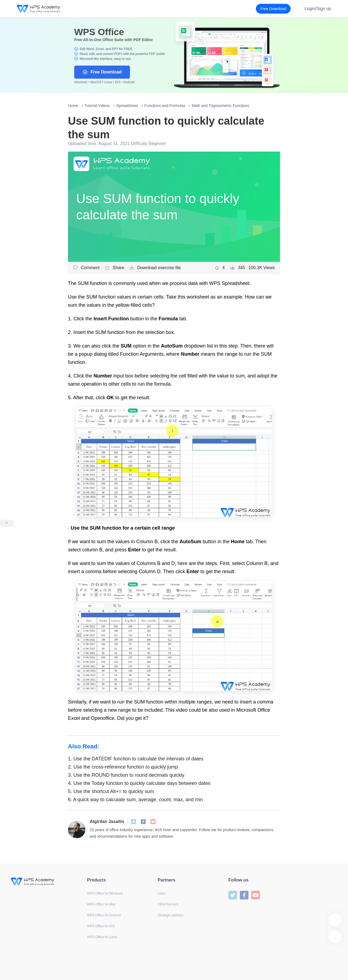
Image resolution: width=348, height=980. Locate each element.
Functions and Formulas (165, 106)
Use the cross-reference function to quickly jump (123, 767)
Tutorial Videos (97, 106)
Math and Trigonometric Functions (220, 106)
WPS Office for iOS (101, 926)
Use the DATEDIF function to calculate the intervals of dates (136, 759)
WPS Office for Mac (101, 904)
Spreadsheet (127, 106)
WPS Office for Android (104, 915)
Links (161, 893)
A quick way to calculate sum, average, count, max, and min (135, 800)
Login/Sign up (318, 9)
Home (73, 106)
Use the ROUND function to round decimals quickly (127, 775)
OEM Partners (168, 904)
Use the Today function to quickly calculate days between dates (139, 783)
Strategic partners (171, 915)
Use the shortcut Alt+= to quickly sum (111, 791)
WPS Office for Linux (102, 937)
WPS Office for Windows (105, 893)
